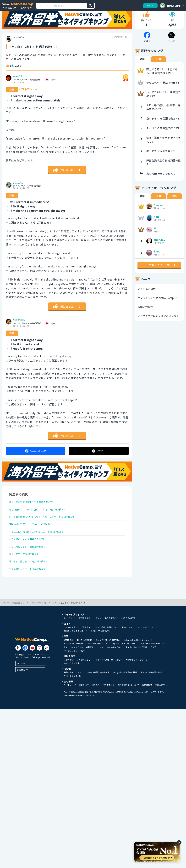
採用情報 (147, 707)
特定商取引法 (109, 707)
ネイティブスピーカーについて (109, 682)
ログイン (98, 640)
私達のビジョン (162, 707)
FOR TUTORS (128, 640)
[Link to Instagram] (39, 670)
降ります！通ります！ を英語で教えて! (32, 582)
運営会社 (84, 707)
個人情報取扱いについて (128, 707)
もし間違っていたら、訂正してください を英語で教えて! (42, 522)
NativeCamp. (174, 6)
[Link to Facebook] (25, 670)
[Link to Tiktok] (47, 670)
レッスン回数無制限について (106, 649)
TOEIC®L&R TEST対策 (73, 665)
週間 (142, 70)
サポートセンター (73, 698)
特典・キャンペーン (73, 694)
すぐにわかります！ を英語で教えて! (30, 590)
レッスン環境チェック (97, 665)
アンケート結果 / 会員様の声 (97, 694)
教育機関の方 (23, 691)
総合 (175, 207)
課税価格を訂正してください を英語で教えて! (36, 539)
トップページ (70, 640)
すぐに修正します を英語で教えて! (29, 556)
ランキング (69, 682)
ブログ (153, 669)
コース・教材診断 (85, 662)
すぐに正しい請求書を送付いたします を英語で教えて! (41, 547)
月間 (159, 70)
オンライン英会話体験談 (151, 694)
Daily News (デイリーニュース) (124, 665)
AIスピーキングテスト (73, 669)
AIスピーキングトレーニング (153, 665)
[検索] (90, 6)
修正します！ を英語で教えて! (26, 573)
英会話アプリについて (100, 653)
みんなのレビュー (85, 682)
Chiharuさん (19, 331)
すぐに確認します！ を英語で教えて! (30, 564)
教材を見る (69, 662)
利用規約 (96, 707)
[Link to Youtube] (32, 670)
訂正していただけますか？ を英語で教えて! (34, 513)
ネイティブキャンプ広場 (136, 669)
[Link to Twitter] (18, 670)
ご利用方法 (86, 649)
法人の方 (21, 685)
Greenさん (18, 194)
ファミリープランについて (149, 649)
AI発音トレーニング (95, 669)
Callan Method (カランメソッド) (138, 662)
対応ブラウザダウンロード (76, 653)
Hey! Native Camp (114, 669)
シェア (35, 462)
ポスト (99, 462)
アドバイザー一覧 (159, 276)
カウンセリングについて (137, 682)
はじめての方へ (71, 649)
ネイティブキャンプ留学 (74, 672)
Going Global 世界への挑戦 (125, 694)
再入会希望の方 (111, 640)
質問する (149, 6)
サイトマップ (70, 707)
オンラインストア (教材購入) (108, 662)
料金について (128, 649)
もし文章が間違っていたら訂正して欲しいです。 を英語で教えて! (47, 530)
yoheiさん (18, 87)
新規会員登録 (85, 640)
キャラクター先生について (76, 685)
